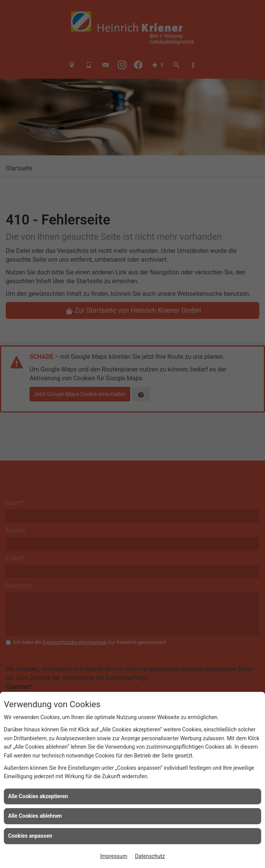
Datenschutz (150, 856)
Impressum (114, 856)
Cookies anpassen (30, 836)
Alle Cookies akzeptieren (38, 796)
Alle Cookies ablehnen (35, 816)
